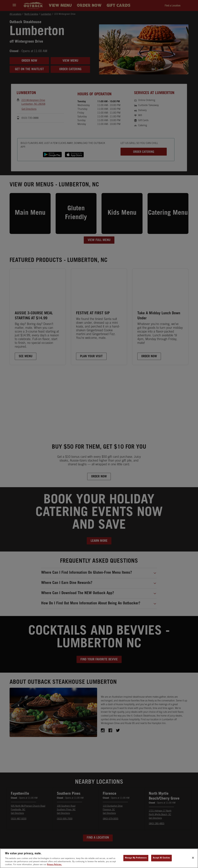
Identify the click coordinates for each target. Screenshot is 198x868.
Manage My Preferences (136, 861)
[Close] (193, 861)
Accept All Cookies (161, 861)
